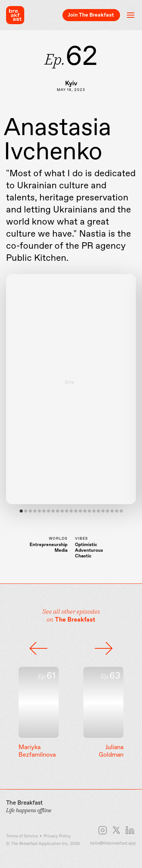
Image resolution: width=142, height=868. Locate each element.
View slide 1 (21, 511)
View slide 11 (67, 511)
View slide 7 (48, 511)
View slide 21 (112, 511)
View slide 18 (98, 511)
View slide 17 (94, 511)
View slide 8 (53, 511)
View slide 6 (44, 511)
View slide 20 (108, 511)
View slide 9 (58, 511)
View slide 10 (62, 511)
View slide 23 (121, 511)
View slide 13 (76, 511)
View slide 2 (26, 511)
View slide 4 (35, 511)
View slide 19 (103, 511)
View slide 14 (80, 511)
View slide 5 (39, 511)
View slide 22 (117, 511)
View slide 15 (85, 511)
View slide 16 (89, 511)
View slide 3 (30, 511)
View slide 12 (71, 511)
